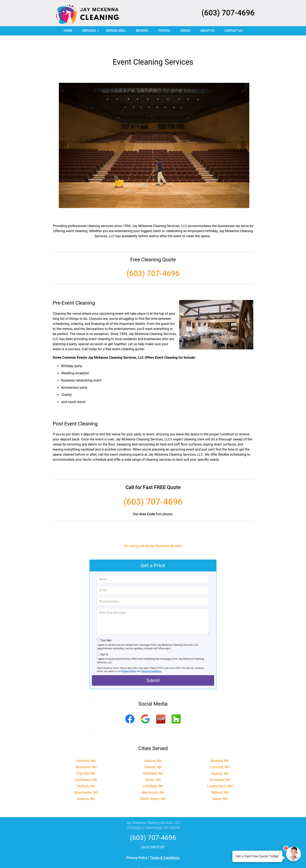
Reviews (142, 31)
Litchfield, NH (153, 771)
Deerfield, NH (153, 759)
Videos (185, 31)
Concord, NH (220, 752)
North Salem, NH (153, 784)
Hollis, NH (153, 765)
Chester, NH (153, 752)
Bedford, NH (220, 746)
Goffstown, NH (86, 765)
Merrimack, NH (153, 778)
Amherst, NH (86, 746)
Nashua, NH (86, 784)
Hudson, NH (86, 771)
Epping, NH (220, 759)
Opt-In (104, 640)
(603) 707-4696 (228, 13)
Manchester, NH (86, 778)
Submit (153, 666)
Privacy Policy (129, 656)
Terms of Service (184, 859)
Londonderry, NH (220, 771)
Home (68, 31)
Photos (164, 31)
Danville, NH (86, 759)
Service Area (116, 31)
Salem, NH (220, 784)
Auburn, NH (153, 746)
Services (91, 32)
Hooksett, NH (220, 765)
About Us (207, 31)
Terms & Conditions (151, 656)
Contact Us (233, 31)
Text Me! (106, 626)
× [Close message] (280, 852)
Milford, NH (220, 778)
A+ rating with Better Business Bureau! (153, 531)
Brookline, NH (86, 752)
